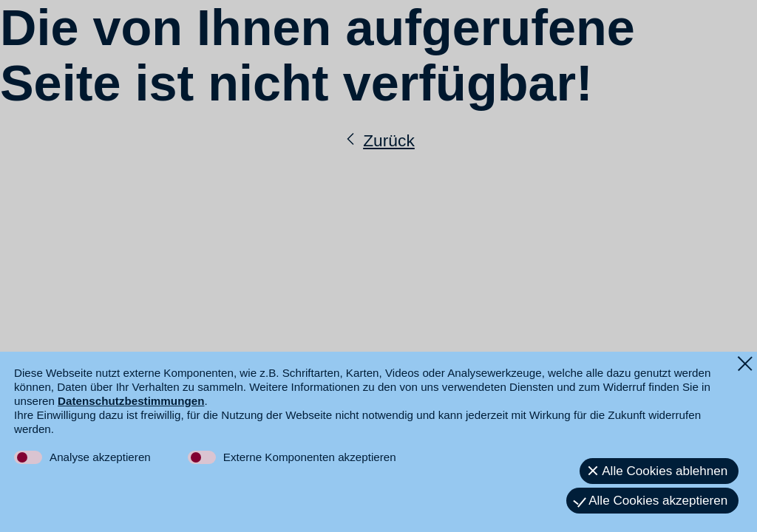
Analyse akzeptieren (100, 457)
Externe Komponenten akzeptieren (310, 457)
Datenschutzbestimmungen (131, 401)
